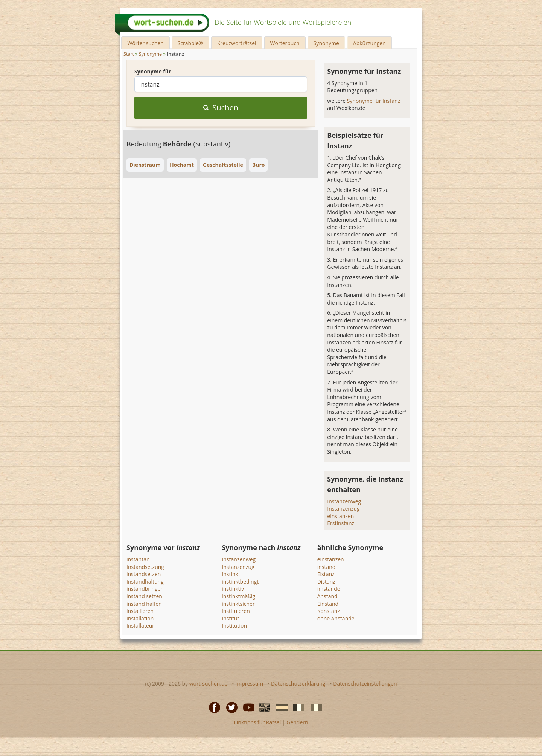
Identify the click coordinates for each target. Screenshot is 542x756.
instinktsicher (238, 604)
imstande (329, 589)
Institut (230, 618)
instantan (138, 559)
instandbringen (145, 589)
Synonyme (326, 43)
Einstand (328, 604)
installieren (140, 611)
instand (327, 567)
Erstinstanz (341, 523)
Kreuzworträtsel (237, 43)
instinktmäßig (238, 596)
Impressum (249, 684)
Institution (234, 626)
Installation (140, 618)
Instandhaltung (145, 581)
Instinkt (231, 574)
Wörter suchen (145, 43)
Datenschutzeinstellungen (365, 684)
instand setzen (144, 596)
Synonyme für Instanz (374, 101)
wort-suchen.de (209, 684)
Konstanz (329, 611)
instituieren (236, 611)
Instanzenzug (343, 508)
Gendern (297, 722)
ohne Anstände (336, 618)
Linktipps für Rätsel (257, 722)
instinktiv (233, 589)
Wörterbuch (285, 43)
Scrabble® (190, 43)
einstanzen (340, 516)
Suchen (221, 107)
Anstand (327, 596)
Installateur (140, 626)
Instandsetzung (145, 567)
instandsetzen (144, 574)
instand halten (144, 604)
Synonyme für (153, 71)
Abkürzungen (369, 43)
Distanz (326, 581)
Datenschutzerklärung (298, 684)
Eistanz (326, 574)
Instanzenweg (344, 501)
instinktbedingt (240, 581)
